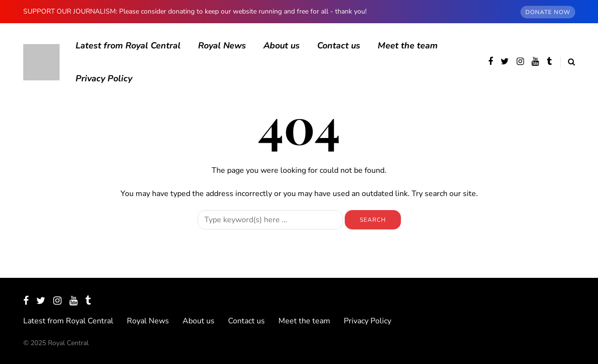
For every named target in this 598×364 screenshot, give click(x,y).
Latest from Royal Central (128, 45)
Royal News (222, 45)
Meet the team (408, 45)
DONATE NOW (548, 12)
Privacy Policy (104, 78)
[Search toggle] (568, 62)
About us (282, 45)
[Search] (270, 220)
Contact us (339, 45)
